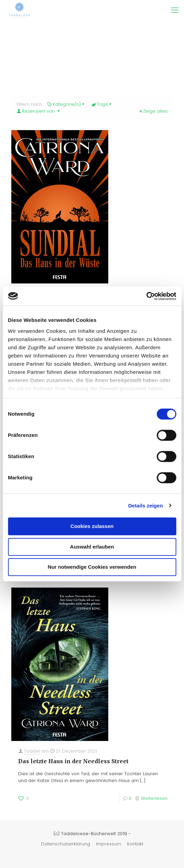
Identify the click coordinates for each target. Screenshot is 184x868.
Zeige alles (153, 111)
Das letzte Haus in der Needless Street (73, 761)
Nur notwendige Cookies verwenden (92, 567)
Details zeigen (145, 506)
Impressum (109, 844)
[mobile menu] (175, 10)
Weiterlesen (154, 798)
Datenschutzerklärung (66, 844)
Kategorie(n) (66, 104)
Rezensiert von (39, 111)
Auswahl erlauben (92, 547)
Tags (102, 104)
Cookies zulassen (92, 526)
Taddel (32, 751)
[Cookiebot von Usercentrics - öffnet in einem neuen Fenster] (146, 296)
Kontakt (135, 844)
